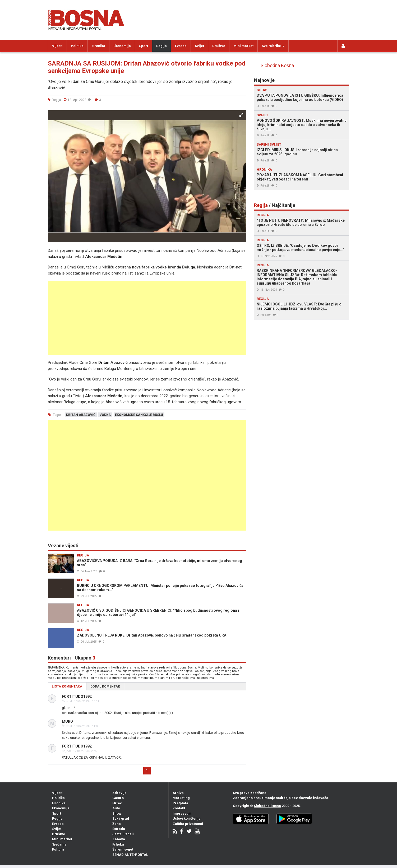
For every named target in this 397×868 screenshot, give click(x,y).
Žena (117, 824)
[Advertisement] (147, 318)
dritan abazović (81, 415)
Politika (77, 46)
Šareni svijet (123, 849)
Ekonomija (122, 46)
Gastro (118, 798)
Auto (116, 808)
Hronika (98, 46)
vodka (105, 415)
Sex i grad (121, 818)
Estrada (119, 829)
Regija (161, 46)
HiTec (117, 803)
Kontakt (179, 808)
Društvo (219, 46)
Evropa (181, 46)
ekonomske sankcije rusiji (139, 415)
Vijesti (57, 46)
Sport (144, 46)
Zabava (119, 839)
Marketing (181, 798)
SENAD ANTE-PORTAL (130, 855)
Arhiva (178, 793)
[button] (241, 115)
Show (117, 813)
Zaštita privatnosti (188, 824)
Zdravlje (119, 793)
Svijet (199, 46)
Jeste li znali (123, 834)
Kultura (58, 849)
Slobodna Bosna (277, 66)
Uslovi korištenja (187, 818)
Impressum (182, 813)
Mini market (243, 46)
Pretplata (180, 803)
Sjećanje (59, 844)
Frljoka (118, 844)
